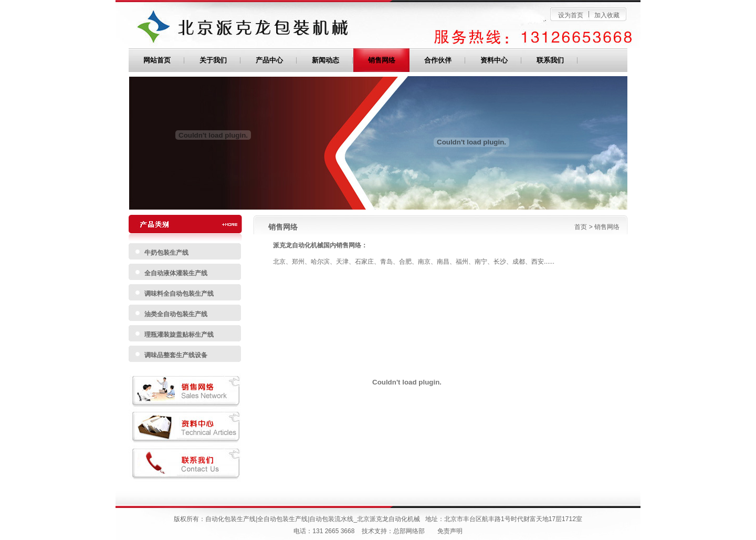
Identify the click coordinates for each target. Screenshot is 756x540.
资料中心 (494, 60)
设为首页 (571, 15)
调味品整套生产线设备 (176, 355)
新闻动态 (325, 60)
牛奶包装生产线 (166, 253)
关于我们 (213, 60)
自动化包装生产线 (230, 519)
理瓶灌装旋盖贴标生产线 (179, 335)
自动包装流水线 (331, 519)
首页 (581, 227)
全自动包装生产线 (282, 519)
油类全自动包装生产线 (176, 314)
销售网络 (382, 60)
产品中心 (269, 60)
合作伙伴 (438, 60)
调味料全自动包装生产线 (179, 294)
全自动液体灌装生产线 (176, 273)
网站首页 (157, 60)
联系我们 (550, 60)
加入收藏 (607, 15)
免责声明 (450, 531)
